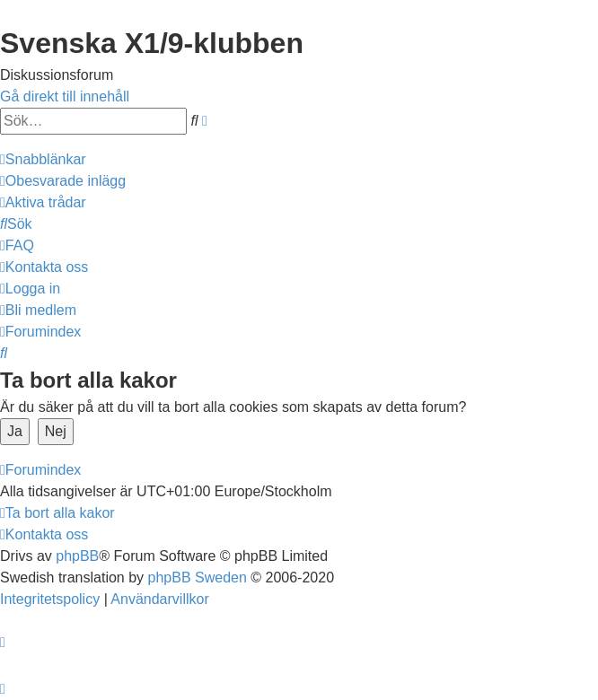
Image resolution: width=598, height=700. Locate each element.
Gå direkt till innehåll (65, 96)
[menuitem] (63, 181)
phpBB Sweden (198, 577)
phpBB (77, 556)
